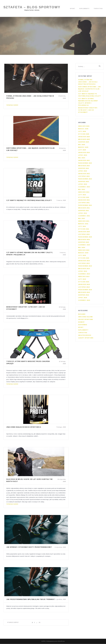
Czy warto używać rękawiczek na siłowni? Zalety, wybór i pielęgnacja (30, 254)
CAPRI (43, 641)
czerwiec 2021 (84, 216)
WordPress (61, 641)
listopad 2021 (84, 203)
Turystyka (98, 9)
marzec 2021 (83, 224)
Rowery (81, 323)
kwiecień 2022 (84, 193)
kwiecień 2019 (84, 277)
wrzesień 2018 (84, 293)
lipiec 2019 (83, 272)
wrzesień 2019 (84, 269)
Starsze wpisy (13, 622)
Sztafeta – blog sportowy (32, 7)
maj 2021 (82, 219)
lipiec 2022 (83, 185)
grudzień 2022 (84, 174)
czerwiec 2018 (84, 301)
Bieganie (82, 315)
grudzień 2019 (84, 261)
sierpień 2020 (84, 243)
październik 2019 (85, 267)
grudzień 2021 (84, 201)
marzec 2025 (83, 148)
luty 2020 (82, 256)
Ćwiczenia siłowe (85, 317)
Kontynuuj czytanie (12, 105)
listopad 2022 (84, 177)
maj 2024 (82, 158)
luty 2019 (82, 280)
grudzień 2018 (84, 285)
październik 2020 (85, 238)
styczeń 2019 (84, 282)
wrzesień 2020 (84, 240)
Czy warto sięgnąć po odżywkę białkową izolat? (29, 200)
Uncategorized (85, 336)
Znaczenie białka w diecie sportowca (24, 427)
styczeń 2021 (84, 230)
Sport (73, 9)
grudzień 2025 (84, 137)
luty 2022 (82, 195)
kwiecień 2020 (84, 251)
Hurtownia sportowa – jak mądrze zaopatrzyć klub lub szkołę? (30, 149)
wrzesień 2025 (84, 140)
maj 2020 (82, 248)
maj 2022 (82, 190)
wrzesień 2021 (84, 209)
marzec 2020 (83, 253)
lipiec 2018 (83, 298)
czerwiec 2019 (84, 274)
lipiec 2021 (83, 214)
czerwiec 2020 (84, 245)
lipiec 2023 (83, 172)
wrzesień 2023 (84, 166)
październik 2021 (85, 206)
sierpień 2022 (84, 182)
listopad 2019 (84, 264)
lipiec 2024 (83, 156)
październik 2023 (85, 164)
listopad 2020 (84, 235)
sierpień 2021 (84, 211)
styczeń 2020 (84, 259)
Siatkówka (83, 325)
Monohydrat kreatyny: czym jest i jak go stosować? (26, 308)
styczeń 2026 (84, 135)
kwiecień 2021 (84, 222)
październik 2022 (85, 179)
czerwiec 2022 (84, 187)
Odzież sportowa (86, 320)
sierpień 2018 (84, 296)
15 (40, 622)
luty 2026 (82, 132)
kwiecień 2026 (84, 127)
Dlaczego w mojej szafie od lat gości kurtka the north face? (29, 480)
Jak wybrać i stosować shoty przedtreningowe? (29, 547)
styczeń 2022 (84, 198)
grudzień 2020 (84, 232)
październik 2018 (85, 290)
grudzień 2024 (84, 153)
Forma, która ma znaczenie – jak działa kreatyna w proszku (30, 97)
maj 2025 (82, 145)
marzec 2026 (83, 129)
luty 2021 (82, 227)
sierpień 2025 (84, 143)
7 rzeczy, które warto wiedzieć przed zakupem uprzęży (28, 363)
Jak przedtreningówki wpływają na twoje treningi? (31, 599)
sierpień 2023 (84, 169)
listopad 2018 (84, 288)
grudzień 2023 (84, 161)
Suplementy (84, 9)
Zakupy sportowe (86, 338)
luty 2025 (82, 150)
